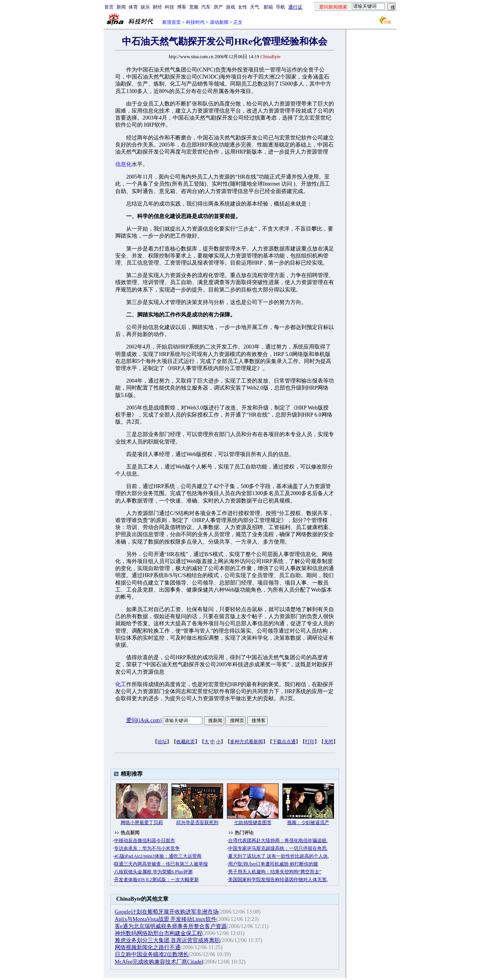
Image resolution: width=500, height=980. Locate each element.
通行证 (295, 7)
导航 (280, 7)
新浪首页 (171, 22)
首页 (109, 7)
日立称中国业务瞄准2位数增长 (152, 954)
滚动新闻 (219, 22)
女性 (243, 7)
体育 (133, 7)
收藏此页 (186, 742)
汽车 (206, 7)
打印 (310, 742)
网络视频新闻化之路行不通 (148, 947)
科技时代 (195, 22)
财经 (157, 7)
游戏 (230, 7)
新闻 (121, 7)
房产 (218, 7)
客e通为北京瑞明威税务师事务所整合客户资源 (171, 926)
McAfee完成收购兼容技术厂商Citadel (159, 962)
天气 (255, 7)
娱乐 (145, 7)
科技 (170, 7)
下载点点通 (284, 742)
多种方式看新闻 (246, 742)
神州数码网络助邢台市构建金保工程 (159, 933)
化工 (121, 684)
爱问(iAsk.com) (144, 720)
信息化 (123, 164)
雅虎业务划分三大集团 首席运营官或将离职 (168, 940)
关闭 (329, 742)
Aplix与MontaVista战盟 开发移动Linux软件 (166, 919)
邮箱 (268, 7)
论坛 (162, 742)
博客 (182, 7)
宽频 (194, 7)
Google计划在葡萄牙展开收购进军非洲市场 (167, 912)
